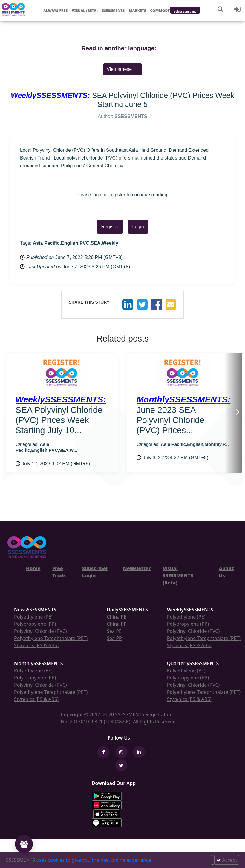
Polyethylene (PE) (33, 617)
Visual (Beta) (85, 11)
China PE (117, 617)
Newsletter (137, 568)
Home (33, 568)
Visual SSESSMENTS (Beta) (178, 575)
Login (138, 227)
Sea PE (114, 631)
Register (110, 227)
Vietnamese (119, 69)
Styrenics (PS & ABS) (36, 645)
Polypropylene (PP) (35, 624)
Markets (137, 11)
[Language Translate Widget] (193, 12)
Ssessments (113, 11)
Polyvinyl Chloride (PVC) (40, 631)
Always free (55, 11)
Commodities (164, 11)
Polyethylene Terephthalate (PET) (51, 638)
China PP (117, 624)
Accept (227, 860)
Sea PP (114, 638)
